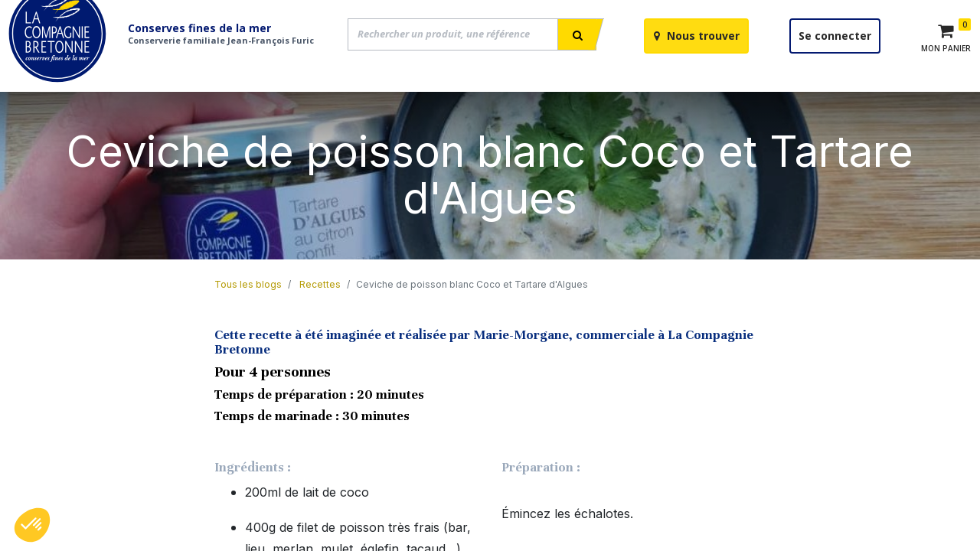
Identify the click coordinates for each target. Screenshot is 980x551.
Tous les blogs (248, 321)
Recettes (320, 321)
